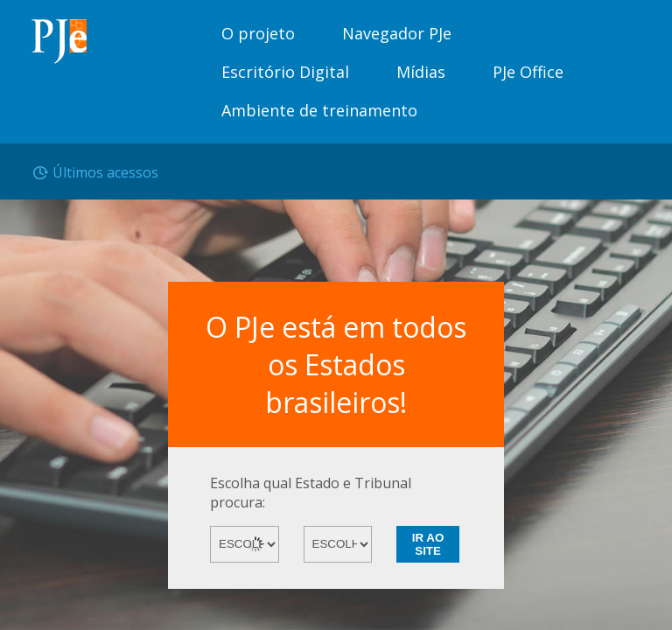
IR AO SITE (428, 544)
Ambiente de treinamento (319, 110)
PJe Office (528, 72)
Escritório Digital (285, 72)
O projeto (258, 33)
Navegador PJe (397, 33)
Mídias (421, 72)
